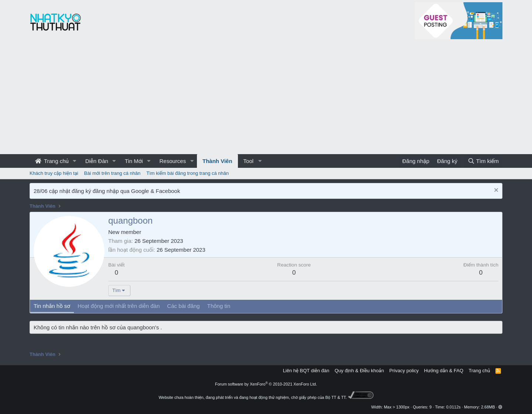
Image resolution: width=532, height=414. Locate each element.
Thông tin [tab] (219, 306)
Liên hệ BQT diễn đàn (306, 371)
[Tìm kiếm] (483, 161)
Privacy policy (404, 371)
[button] (75, 161)
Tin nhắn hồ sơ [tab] (52, 306)
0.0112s (453, 407)
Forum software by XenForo (266, 384)
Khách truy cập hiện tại (54, 173)
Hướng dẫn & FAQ (444, 371)
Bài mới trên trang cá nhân (112, 173)
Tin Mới (134, 161)
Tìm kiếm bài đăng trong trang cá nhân (187, 173)
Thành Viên (217, 161)
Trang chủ (52, 161)
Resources (173, 161)
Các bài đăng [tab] (183, 306)
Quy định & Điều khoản (359, 371)
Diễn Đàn (97, 161)
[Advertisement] (266, 99)
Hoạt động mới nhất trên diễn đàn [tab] (119, 306)
